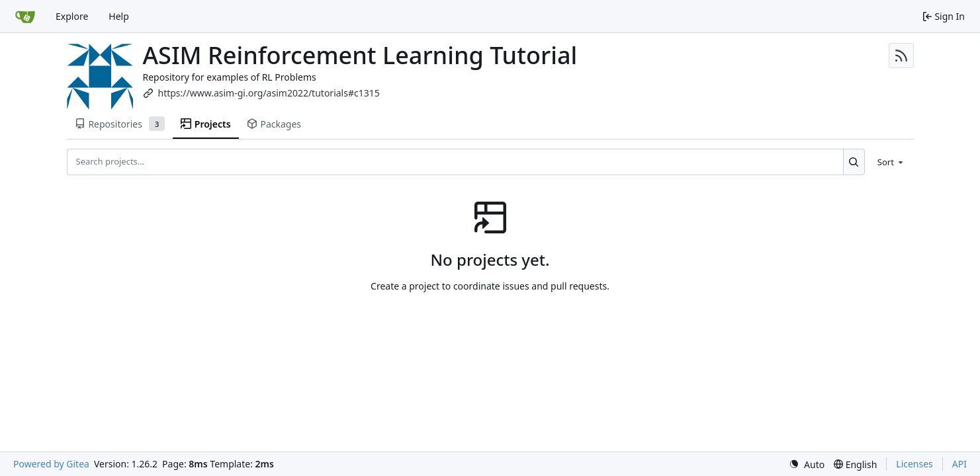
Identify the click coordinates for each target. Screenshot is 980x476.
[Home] (25, 17)
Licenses (914, 464)
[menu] (892, 162)
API (959, 464)
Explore (72, 16)
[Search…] (854, 162)
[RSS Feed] (901, 56)
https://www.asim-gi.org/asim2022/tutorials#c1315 (269, 93)
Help (119, 16)
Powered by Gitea (51, 464)
